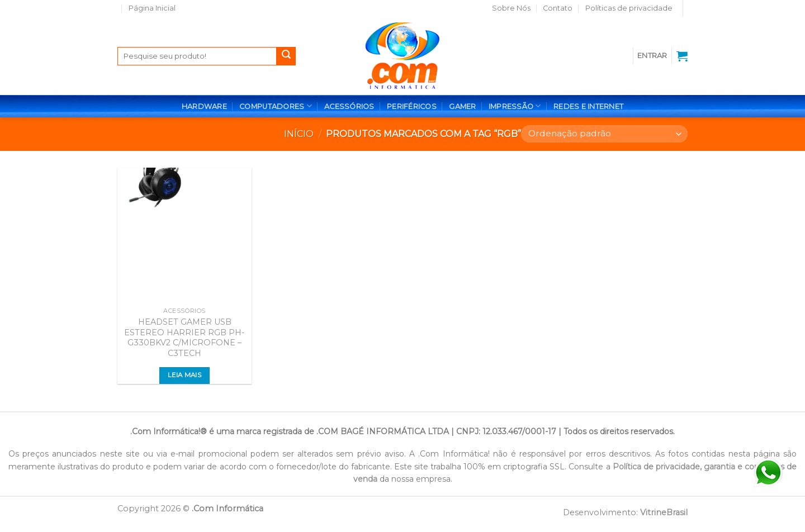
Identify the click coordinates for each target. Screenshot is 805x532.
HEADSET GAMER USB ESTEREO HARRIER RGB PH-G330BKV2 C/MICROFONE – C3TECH (184, 338)
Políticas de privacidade (629, 8)
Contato (558, 8)
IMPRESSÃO (515, 106)
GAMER (462, 106)
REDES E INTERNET (588, 106)
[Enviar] (286, 56)
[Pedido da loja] (604, 134)
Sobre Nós (511, 8)
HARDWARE (204, 106)
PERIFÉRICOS (412, 106)
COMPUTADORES (276, 106)
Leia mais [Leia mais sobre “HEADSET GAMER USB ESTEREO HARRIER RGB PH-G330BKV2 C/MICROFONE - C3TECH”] (184, 375)
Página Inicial (152, 8)
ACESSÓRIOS (349, 106)
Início (299, 134)
